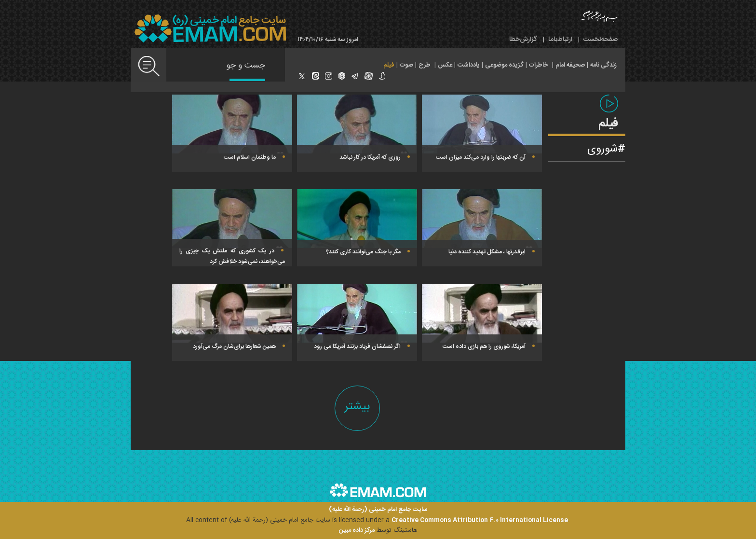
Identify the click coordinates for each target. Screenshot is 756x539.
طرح (425, 65)
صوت (406, 65)
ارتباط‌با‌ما (560, 40)
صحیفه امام (570, 65)
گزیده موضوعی (504, 65)
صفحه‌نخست (601, 40)
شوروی (602, 149)
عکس (445, 65)
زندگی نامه (603, 65)
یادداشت (469, 65)
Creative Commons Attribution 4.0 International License (480, 520)
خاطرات (539, 65)
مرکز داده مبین (357, 530)
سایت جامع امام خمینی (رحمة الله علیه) (378, 510)
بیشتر (357, 407)
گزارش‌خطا (523, 40)
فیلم (389, 65)
